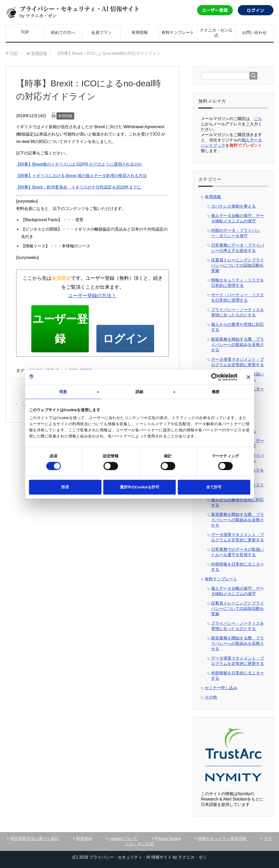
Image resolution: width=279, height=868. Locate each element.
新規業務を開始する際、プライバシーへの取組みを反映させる (238, 345)
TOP (25, 32)
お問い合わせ (254, 32)
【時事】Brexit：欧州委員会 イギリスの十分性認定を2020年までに (79, 187)
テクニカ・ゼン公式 (216, 33)
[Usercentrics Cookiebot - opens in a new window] (215, 377)
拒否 (65, 487)
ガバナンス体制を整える (233, 206)
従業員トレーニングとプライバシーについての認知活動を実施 (238, 265)
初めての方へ (63, 32)
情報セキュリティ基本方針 (222, 839)
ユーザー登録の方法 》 (93, 296)
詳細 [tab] (139, 392)
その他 (211, 697)
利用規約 (84, 839)
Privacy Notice (168, 839)
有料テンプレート (178, 32)
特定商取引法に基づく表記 (35, 839)
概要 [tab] (216, 392)
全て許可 (214, 487)
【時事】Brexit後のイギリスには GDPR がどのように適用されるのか (79, 164)
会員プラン (101, 32)
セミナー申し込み (221, 688)
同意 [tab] (63, 392)
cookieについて (124, 839)
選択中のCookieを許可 (139, 487)
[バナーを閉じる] (248, 377)
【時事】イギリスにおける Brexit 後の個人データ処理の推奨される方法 (81, 176)
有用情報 (140, 32)
